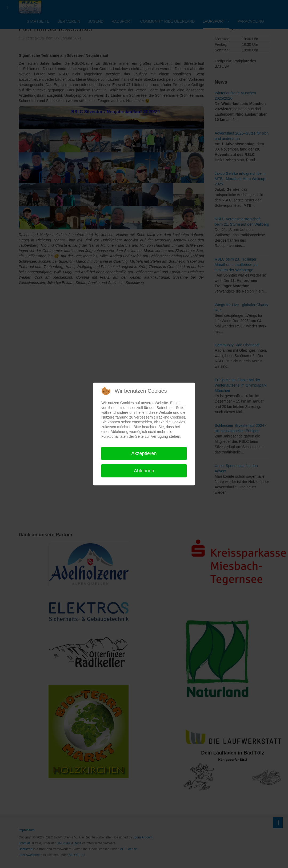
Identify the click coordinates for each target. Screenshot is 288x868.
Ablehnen (144, 471)
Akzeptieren (144, 453)
